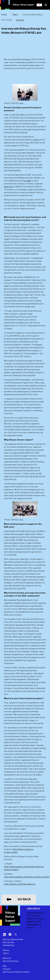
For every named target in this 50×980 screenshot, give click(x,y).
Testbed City (9, 945)
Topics (6, 953)
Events (6, 950)
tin (28, 143)
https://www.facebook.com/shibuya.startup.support (27, 877)
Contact (7, 969)
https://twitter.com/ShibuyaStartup (20, 884)
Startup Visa (8, 942)
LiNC (36, 140)
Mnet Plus (8, 187)
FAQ (5, 966)
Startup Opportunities (13, 940)
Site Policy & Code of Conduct (16, 972)
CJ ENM (27, 181)
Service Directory (11, 961)
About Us (7, 958)
